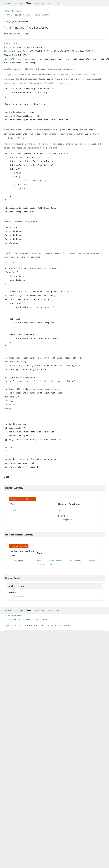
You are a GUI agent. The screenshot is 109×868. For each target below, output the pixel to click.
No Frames (17, 11)
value (61, 509)
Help (58, 3)
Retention (10, 47)
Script (66, 75)
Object (20, 560)
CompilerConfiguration (31, 82)
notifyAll (80, 560)
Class (13, 509)
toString (91, 560)
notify (70, 560)
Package (19, 3)
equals (40, 560)
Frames (8, 11)
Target (9, 51)
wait (39, 564)
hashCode (60, 560)
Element (45, 15)
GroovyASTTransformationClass (21, 59)
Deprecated (39, 3)
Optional (27, 15)
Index (50, 3)
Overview (8, 3)
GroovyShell (50, 82)
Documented (11, 43)
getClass (50, 560)
